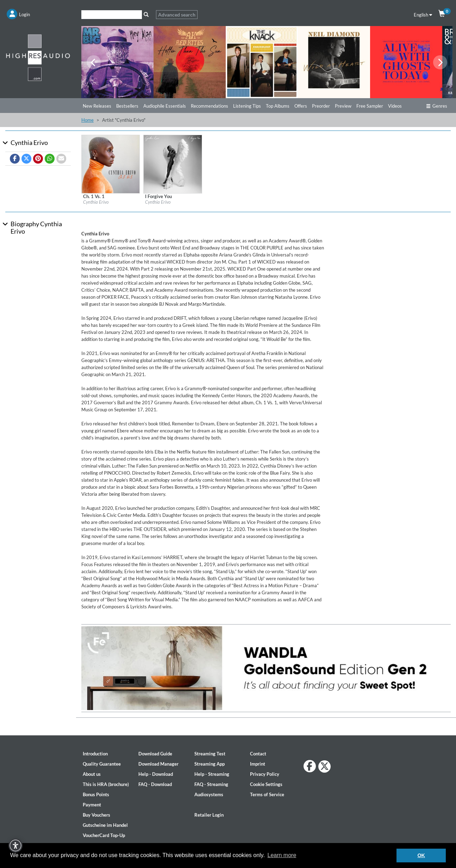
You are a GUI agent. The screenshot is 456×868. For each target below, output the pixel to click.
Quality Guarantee (102, 764)
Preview (343, 106)
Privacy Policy (265, 774)
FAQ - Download (155, 784)
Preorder (321, 106)
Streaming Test (210, 754)
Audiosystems (209, 794)
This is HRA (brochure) (106, 784)
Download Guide (155, 754)
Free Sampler (370, 106)
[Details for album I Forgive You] (173, 164)
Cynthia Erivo (96, 202)
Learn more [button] (282, 855)
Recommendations (210, 106)
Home (88, 120)
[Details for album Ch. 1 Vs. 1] (111, 164)
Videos (395, 106)
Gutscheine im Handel (105, 825)
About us (92, 774)
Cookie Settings (266, 784)
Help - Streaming (212, 774)
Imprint (258, 764)
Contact (258, 754)
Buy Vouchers (96, 815)
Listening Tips (247, 106)
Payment (92, 805)
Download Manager (158, 764)
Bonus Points (96, 794)
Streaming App (210, 764)
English (423, 15)
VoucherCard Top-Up (104, 835)
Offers (301, 106)
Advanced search (177, 15)
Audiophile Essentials (165, 106)
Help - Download (156, 774)
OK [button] (421, 855)
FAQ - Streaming (211, 784)
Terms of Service (267, 794)
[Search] (112, 15)
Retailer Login (209, 815)
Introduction (95, 754)
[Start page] (38, 57)
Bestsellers (127, 106)
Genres (437, 106)
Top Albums (278, 106)
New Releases (97, 106)
